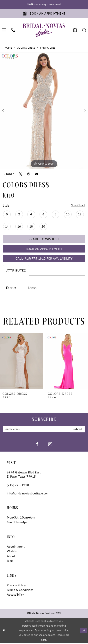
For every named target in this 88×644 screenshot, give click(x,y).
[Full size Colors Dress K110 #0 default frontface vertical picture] (44, 111)
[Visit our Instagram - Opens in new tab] (50, 445)
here (44, 641)
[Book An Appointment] (44, 14)
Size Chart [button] (78, 206)
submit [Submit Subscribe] (77, 430)
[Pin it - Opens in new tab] (29, 174)
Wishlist (12, 553)
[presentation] (21, 362)
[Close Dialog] (4, 631)
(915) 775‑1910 (18, 486)
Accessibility (15, 596)
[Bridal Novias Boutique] (44, 31)
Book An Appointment (44, 249)
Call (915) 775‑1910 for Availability (44, 259)
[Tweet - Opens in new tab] (21, 174)
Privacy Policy (16, 586)
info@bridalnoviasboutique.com (28, 494)
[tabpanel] (44, 111)
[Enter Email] (44, 430)
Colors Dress (26, 48)
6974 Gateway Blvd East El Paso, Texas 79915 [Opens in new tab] (24, 476)
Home (8, 48)
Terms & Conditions (20, 591)
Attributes (16, 271)
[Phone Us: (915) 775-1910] (13, 30)
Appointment (16, 548)
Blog (10, 562)
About (11, 557)
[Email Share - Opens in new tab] (37, 174)
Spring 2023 (48, 48)
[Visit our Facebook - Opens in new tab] (37, 445)
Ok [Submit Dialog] (83, 631)
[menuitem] (13, 30)
